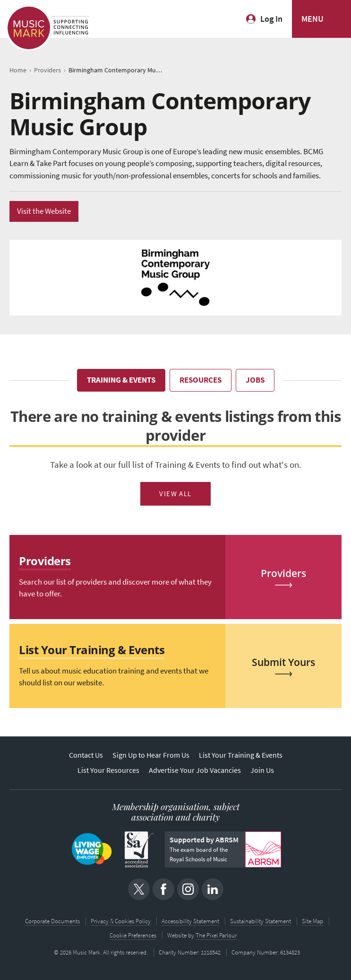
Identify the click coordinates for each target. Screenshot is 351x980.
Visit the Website (44, 211)
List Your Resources (108, 770)
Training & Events (121, 380)
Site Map (312, 921)
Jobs (255, 380)
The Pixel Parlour (216, 935)
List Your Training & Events (241, 755)
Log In (271, 19)
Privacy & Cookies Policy (121, 921)
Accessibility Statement (190, 921)
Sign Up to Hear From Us (151, 755)
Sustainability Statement (261, 921)
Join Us (262, 770)
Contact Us (86, 755)
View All (175, 494)
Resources (201, 380)
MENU (312, 19)
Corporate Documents (52, 921)
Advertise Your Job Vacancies (195, 770)
